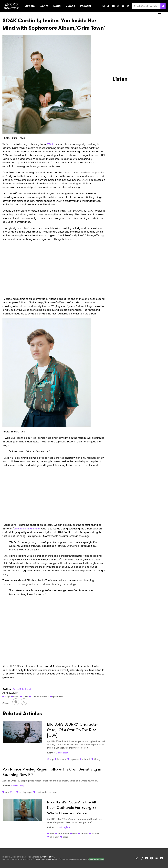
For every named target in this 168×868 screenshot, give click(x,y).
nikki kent (54, 837)
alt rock (96, 834)
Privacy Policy (40, 859)
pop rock (74, 759)
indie (16, 697)
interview (62, 759)
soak (25, 697)
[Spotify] (118, 6)
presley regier (26, 792)
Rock (75, 834)
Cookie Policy (52, 859)
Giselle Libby (62, 753)
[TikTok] (108, 6)
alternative (63, 834)
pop (7, 697)
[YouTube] (113, 6)
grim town (58, 697)
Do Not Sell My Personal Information (73, 859)
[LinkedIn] (128, 6)
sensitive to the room (47, 792)
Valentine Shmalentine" (27, 529)
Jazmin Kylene (63, 827)
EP (14, 792)
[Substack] (123, 6)
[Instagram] (103, 6)
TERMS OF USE (49, 857)
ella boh (86, 759)
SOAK (50, 144)
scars (65, 837)
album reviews (40, 697)
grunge (84, 834)
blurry (97, 759)
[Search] (163, 6)
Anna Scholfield (22, 689)
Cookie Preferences (97, 859)
